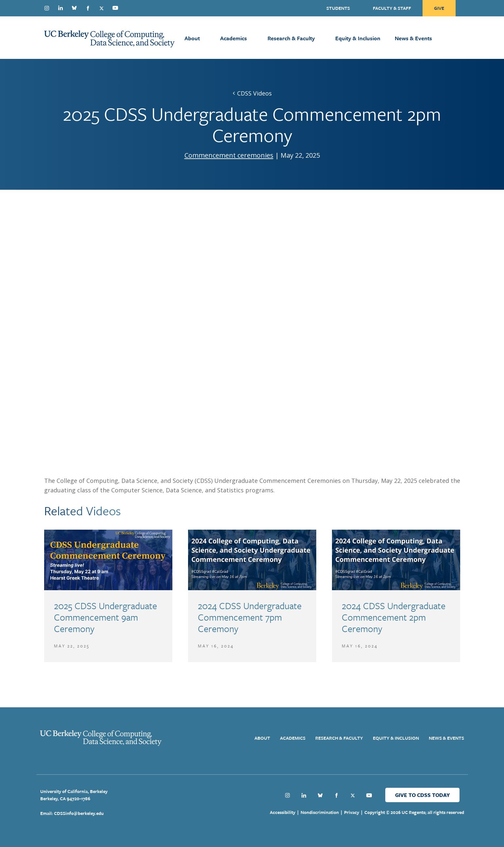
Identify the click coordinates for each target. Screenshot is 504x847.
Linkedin (61, 8)
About (192, 38)
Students (338, 8)
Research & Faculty (291, 38)
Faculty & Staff (392, 8)
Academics (234, 38)
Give (439, 8)
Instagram (47, 8)
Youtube (115, 8)
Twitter (102, 8)
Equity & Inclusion (358, 38)
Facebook (88, 8)
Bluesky (74, 8)
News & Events (413, 38)
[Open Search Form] (465, 38)
